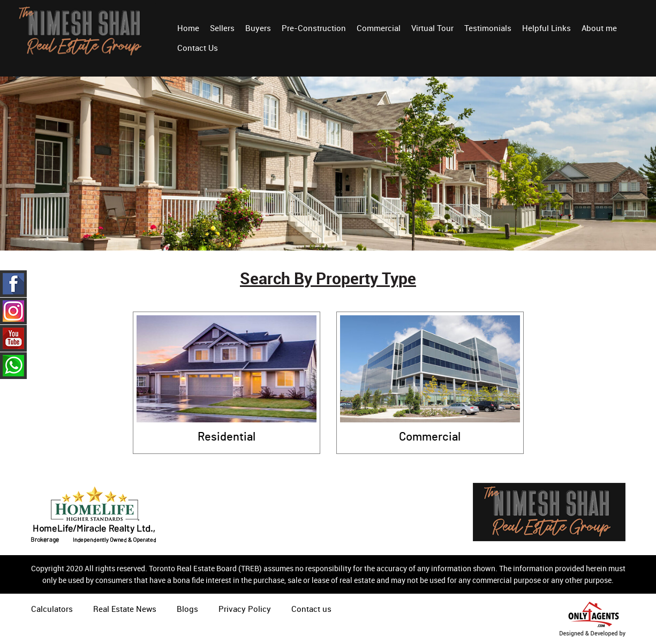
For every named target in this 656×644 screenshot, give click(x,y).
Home (188, 28)
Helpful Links (546, 28)
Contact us (311, 609)
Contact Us (198, 48)
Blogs (187, 609)
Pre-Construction (314, 28)
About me (599, 28)
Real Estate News (125, 609)
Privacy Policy (245, 609)
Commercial (379, 28)
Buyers (258, 28)
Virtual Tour (432, 28)
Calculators (52, 609)
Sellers (222, 28)
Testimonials (488, 28)
